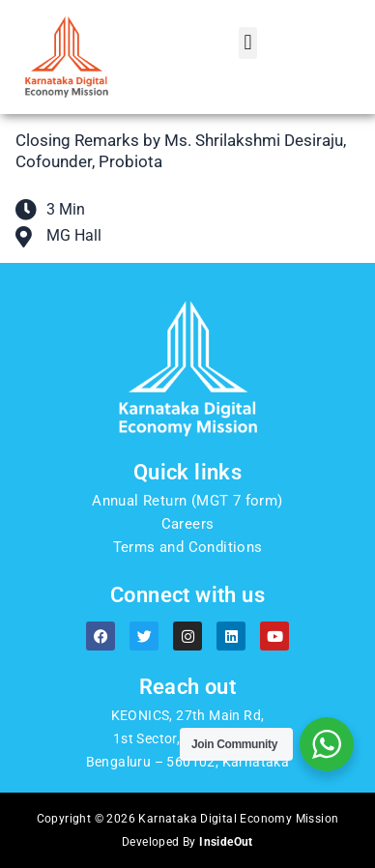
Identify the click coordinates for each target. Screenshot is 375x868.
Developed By (187, 842)
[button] (248, 43)
